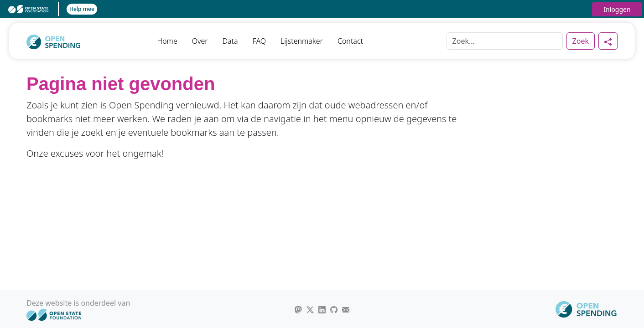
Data (230, 41)
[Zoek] (505, 41)
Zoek (581, 41)
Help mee (82, 9)
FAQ (259, 41)
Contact (350, 41)
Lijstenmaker (302, 41)
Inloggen (617, 9)
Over (200, 41)
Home (167, 41)
